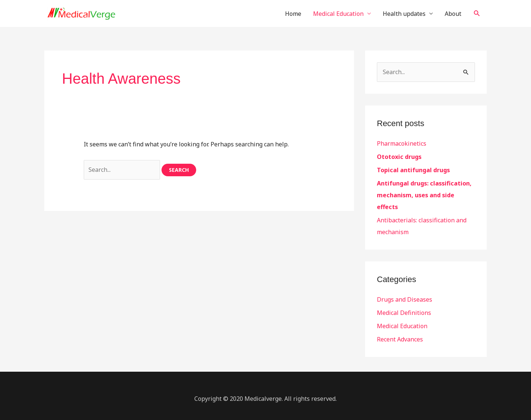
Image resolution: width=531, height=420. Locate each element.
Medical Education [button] (338, 14)
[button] (477, 13)
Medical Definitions (404, 313)
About (453, 14)
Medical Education (402, 326)
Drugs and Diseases (405, 299)
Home (293, 14)
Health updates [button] (404, 14)
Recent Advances (400, 339)
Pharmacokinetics (402, 143)
